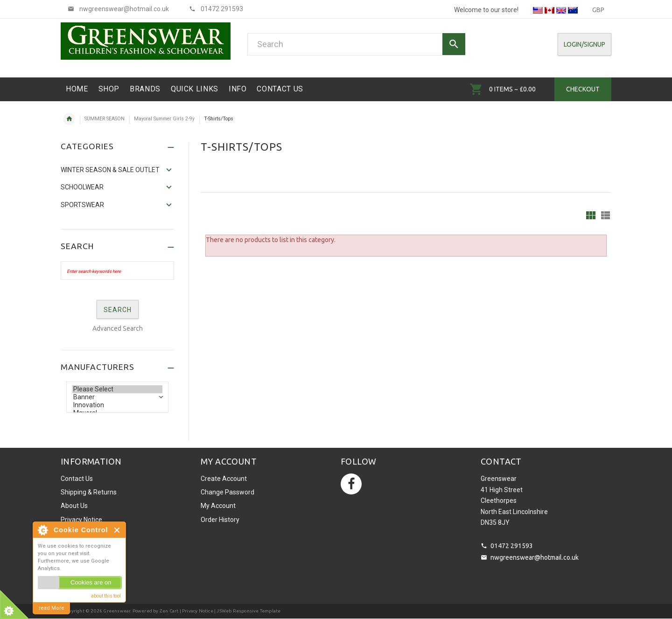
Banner (117, 397)
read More (52, 608)
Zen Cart (169, 611)
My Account (218, 506)
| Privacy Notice (196, 611)
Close (117, 530)
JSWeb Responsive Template (248, 611)
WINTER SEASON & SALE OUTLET (110, 170)
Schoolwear (82, 187)
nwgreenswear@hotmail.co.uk (535, 557)
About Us (74, 506)
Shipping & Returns (89, 492)
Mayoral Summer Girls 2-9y (164, 119)
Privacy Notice (81, 520)
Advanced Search (118, 328)
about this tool (106, 596)
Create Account (224, 479)
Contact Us (77, 479)
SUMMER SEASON (105, 119)
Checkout (583, 89)
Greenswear (117, 611)
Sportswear (82, 205)
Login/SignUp (584, 44)
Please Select (117, 389)
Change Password (227, 492)
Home (69, 119)
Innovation (117, 405)
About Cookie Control (42, 530)
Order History (220, 520)
